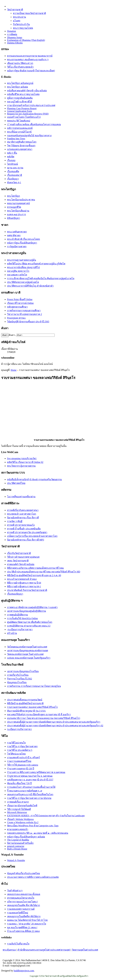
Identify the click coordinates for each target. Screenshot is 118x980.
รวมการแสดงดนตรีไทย (19, 761)
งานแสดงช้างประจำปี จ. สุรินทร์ (23, 757)
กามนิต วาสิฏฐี (15, 521)
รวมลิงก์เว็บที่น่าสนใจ (18, 944)
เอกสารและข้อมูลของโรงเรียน (23, 671)
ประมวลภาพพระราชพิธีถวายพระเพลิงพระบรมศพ (33, 877)
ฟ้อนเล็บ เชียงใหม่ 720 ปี (19, 783)
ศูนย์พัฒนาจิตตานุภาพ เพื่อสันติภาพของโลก (30, 622)
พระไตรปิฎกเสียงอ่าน (18, 211)
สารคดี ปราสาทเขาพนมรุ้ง (21, 525)
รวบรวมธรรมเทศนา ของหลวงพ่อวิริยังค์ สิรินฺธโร (32, 707)
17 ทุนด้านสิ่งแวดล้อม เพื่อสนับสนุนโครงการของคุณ (34, 124)
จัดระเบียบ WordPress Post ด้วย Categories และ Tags (33, 826)
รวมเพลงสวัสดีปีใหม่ (18, 913)
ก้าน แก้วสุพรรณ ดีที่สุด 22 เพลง (23, 931)
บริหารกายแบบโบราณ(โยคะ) (22, 902)
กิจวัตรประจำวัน (21, 24)
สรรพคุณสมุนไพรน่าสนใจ (21, 898)
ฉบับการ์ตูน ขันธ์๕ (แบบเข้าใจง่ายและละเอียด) (31, 71)
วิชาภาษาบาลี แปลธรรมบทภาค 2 (25, 314)
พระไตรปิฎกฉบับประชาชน (21, 200)
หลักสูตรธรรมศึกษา (17, 307)
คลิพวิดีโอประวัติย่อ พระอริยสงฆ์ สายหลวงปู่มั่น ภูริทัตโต (36, 264)
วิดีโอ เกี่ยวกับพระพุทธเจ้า (20, 67)
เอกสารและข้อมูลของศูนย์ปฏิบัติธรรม (27, 611)
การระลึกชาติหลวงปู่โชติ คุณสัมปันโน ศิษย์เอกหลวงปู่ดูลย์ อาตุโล (41, 278)
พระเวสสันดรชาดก (17, 232)
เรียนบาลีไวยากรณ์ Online (20, 303)
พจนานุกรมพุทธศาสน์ (18, 203)
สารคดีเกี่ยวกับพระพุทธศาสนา (23, 510)
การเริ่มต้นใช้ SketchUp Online (23, 618)
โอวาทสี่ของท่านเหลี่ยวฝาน (21, 497)
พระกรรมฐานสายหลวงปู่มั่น (22, 260)
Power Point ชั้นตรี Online (20, 299)
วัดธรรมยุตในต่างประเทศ (85, 950)
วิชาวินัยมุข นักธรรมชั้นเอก (21, 146)
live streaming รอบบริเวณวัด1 (22, 458)
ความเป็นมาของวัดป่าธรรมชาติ (29, 13)
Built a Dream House (17, 849)
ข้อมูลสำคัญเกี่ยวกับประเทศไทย (23, 873)
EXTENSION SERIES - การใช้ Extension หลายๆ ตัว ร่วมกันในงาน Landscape (46, 816)
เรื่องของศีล (13, 171)
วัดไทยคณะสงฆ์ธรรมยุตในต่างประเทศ (27, 647)
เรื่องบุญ (11, 160)
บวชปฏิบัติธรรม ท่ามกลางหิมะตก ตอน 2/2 (29, 626)
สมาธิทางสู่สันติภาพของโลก (22, 142)
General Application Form (20, 111)
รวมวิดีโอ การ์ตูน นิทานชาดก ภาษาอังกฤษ (29, 798)
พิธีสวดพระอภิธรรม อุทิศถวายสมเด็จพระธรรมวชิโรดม (35, 568)
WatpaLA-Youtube (16, 860)
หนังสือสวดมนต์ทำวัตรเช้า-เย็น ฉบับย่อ (27, 91)
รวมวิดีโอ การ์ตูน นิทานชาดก (22, 746)
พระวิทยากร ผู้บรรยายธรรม (21, 466)
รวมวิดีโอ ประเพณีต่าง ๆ (20, 750)
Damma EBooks (15, 43)
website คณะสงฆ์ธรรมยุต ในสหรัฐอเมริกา (29, 658)
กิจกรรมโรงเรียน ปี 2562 (20, 679)
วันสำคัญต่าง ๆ (15, 890)
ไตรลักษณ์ (13, 164)
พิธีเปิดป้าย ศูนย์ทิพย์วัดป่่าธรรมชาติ (25, 703)
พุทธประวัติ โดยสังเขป (19, 121)
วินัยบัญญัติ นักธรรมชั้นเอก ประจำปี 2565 (28, 322)
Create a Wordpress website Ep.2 (23, 822)
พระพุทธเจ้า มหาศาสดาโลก (22, 514)
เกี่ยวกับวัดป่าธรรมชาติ (19, 553)
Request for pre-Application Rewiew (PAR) (28, 114)
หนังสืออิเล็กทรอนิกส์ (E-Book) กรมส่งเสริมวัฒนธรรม (34, 479)
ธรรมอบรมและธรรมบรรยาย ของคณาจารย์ (30, 56)
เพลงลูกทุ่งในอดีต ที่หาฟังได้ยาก (24, 905)
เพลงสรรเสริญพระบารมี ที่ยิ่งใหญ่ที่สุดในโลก (30, 794)
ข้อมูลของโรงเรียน (17, 682)
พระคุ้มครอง (9, 950)
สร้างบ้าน (12, 633)
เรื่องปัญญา (13, 179)
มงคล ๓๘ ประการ (17, 214)
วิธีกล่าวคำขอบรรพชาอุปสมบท (23, 557)
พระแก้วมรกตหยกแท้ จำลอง (22, 579)
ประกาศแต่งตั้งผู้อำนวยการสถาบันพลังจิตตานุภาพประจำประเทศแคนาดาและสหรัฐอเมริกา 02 (55, 726)
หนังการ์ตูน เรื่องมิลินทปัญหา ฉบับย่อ (26, 837)
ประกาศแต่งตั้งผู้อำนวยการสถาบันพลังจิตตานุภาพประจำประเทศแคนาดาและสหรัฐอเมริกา (54, 722)
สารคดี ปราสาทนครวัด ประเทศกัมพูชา (27, 532)
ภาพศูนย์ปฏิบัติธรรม (18, 615)
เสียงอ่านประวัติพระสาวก (20, 63)
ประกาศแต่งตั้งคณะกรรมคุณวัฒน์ (25, 700)
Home (14, 370)
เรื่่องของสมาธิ (15, 175)
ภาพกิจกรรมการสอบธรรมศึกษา (24, 310)
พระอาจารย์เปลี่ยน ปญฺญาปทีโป (23, 267)
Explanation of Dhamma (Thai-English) (26, 40)
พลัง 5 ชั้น (12, 153)
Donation (12, 31)
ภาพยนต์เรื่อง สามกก (18, 802)
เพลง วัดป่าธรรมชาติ (18, 561)
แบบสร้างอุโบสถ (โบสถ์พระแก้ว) (24, 117)
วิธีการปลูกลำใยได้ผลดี (19, 809)
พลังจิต (11, 157)
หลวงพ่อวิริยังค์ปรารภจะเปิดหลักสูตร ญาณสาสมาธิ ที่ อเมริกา (39, 714)
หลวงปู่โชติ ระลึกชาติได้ (20, 102)
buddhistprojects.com (24, 971)
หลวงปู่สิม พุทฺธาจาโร (18, 271)
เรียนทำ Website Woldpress (20, 819)
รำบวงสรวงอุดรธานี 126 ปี (21, 769)
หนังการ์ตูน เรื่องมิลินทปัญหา (22, 243)
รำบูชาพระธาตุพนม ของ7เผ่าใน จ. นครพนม (30, 776)
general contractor (16, 846)
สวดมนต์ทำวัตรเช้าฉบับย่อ (21, 564)
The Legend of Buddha (18, 840)
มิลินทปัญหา (14, 218)
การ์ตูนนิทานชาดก (17, 246)
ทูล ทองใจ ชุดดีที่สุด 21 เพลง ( (22, 927)
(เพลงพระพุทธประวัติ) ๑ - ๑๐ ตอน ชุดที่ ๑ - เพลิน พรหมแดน (38, 833)
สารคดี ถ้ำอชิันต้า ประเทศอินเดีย (24, 529)
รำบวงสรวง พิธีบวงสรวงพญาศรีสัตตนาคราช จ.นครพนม (36, 772)
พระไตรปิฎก (14, 196)
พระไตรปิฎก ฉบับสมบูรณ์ (20, 83)
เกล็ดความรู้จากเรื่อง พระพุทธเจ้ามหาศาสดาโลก (32, 536)
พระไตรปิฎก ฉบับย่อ (18, 87)
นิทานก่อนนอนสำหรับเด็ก (20, 843)
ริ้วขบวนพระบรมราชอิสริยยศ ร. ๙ (25, 791)
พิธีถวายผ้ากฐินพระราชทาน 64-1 (24, 586)
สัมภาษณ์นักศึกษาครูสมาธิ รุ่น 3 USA (26, 711)
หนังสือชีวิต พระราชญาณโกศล (23, 94)
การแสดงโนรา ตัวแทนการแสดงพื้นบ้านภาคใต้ (31, 787)
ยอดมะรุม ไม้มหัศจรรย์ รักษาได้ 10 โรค (27, 920)
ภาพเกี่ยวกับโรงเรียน (18, 675)
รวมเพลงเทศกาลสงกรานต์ (21, 909)
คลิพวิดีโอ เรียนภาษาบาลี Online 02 (25, 462)
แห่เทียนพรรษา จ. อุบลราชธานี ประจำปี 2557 (30, 780)
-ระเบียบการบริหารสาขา (20, 629)
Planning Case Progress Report (22, 108)
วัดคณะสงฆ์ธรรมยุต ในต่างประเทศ (25, 654)
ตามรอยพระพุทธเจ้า (18, 829)
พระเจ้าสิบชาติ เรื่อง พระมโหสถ (24, 239)
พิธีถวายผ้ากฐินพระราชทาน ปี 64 (24, 583)
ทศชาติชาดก (14, 235)
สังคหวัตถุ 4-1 (14, 182)
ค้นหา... (13, 335)
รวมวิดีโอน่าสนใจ (16, 743)
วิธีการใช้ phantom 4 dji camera (23, 765)
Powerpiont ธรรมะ (16, 318)
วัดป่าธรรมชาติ (15, 10)
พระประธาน (19, 17)
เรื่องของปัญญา (15, 594)
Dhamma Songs (15, 37)
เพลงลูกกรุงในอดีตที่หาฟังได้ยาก (24, 916)
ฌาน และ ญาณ (15, 168)
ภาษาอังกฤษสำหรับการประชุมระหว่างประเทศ (31, 105)
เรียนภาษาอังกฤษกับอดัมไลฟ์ (22, 806)
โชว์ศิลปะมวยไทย (16, 754)
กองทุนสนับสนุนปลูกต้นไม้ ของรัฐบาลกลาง (29, 135)
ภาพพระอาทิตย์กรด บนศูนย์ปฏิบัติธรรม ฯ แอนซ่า (32, 607)
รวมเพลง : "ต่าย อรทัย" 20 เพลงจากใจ (27, 924)
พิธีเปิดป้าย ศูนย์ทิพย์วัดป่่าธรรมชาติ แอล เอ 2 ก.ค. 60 (34, 575)
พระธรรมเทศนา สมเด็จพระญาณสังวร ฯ (28, 59)
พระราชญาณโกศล (23, 28)
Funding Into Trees (16, 139)
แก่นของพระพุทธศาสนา (20, 149)
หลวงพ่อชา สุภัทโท (17, 275)
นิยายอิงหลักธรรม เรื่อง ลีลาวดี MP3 (26, 540)
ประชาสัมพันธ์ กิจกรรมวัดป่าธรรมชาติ (27, 590)
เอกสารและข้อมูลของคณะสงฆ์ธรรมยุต (28, 650)
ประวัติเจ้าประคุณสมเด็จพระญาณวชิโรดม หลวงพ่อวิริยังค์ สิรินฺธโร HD (44, 572)
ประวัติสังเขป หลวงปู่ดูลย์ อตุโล (23, 282)
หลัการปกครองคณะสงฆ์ (20, 128)
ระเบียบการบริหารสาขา (19, 729)
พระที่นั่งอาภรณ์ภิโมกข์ (19, 132)
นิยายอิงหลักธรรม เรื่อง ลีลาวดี (23, 518)
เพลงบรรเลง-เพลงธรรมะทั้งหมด (24, 894)
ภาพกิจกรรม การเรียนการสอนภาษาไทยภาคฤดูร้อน (34, 686)
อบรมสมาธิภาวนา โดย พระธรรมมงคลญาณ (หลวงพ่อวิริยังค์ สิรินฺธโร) (44, 718)
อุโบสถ (17, 21)
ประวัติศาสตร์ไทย (16, 483)
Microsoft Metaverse (17, 812)
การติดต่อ (12, 34)
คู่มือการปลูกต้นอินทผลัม (20, 98)
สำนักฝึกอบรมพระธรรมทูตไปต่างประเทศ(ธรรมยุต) (44, 950)
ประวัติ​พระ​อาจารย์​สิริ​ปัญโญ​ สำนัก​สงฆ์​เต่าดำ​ (30, 286)
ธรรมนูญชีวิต (14, 207)
